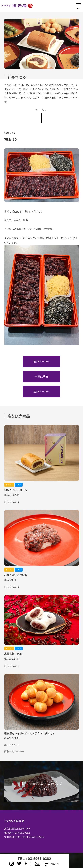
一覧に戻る (41, 376)
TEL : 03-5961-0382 (34, 859)
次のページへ (41, 392)
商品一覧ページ (13, 751)
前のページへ (41, 362)
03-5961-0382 (22, 833)
